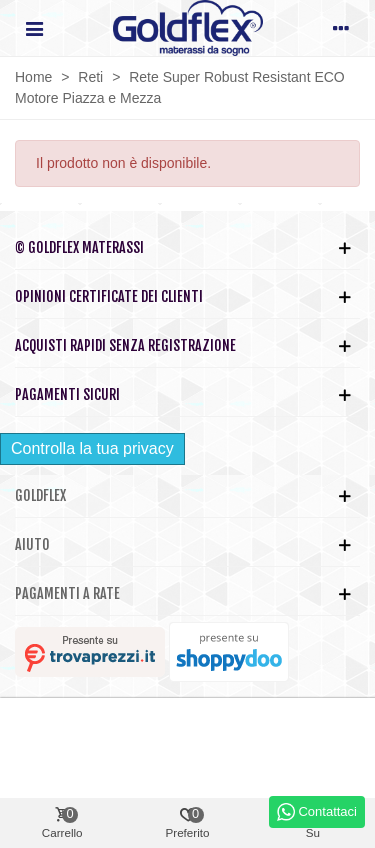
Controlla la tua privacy (92, 448)
